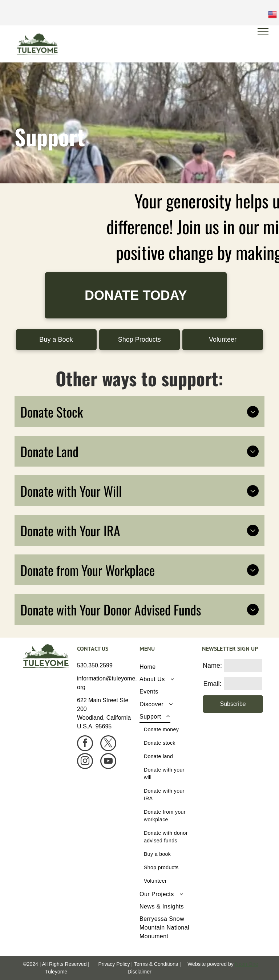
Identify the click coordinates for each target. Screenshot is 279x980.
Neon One (247, 964)
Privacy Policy (114, 964)
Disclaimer (139, 972)
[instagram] (85, 762)
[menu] (263, 31)
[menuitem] (168, 667)
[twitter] (108, 744)
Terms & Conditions (156, 964)
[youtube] (108, 762)
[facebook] (85, 744)
